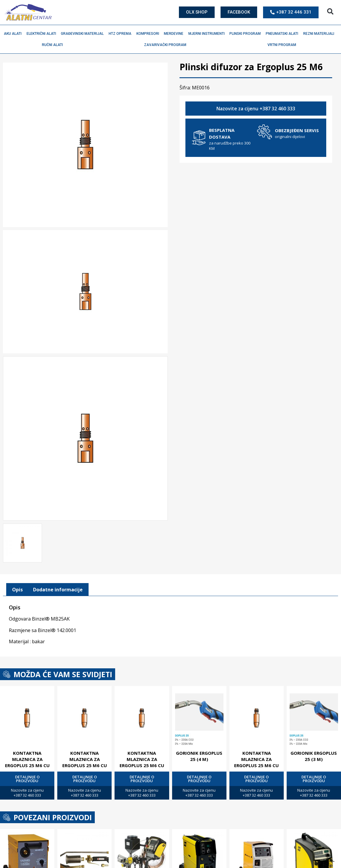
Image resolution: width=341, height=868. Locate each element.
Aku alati (14, 34)
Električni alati (43, 34)
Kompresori (149, 34)
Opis (17, 588)
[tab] (17, 588)
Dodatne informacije (58, 588)
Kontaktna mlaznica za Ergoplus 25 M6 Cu (27, 758)
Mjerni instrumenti (208, 34)
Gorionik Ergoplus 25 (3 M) (314, 755)
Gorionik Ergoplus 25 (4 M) (199, 755)
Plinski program (247, 34)
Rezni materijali (320, 34)
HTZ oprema (121, 34)
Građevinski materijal (84, 34)
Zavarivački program (167, 45)
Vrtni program (283, 45)
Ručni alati (54, 45)
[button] (330, 12)
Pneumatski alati (283, 34)
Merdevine (175, 34)
